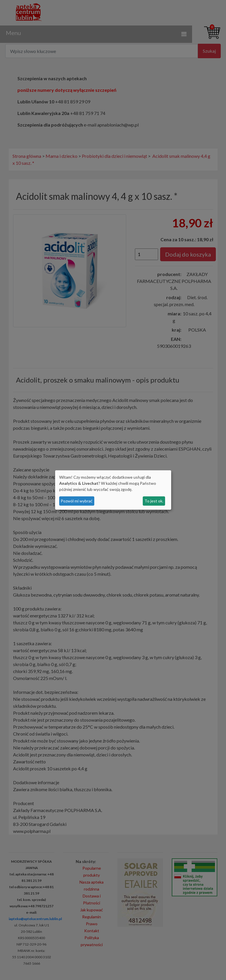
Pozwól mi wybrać (77, 501)
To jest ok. (154, 501)
